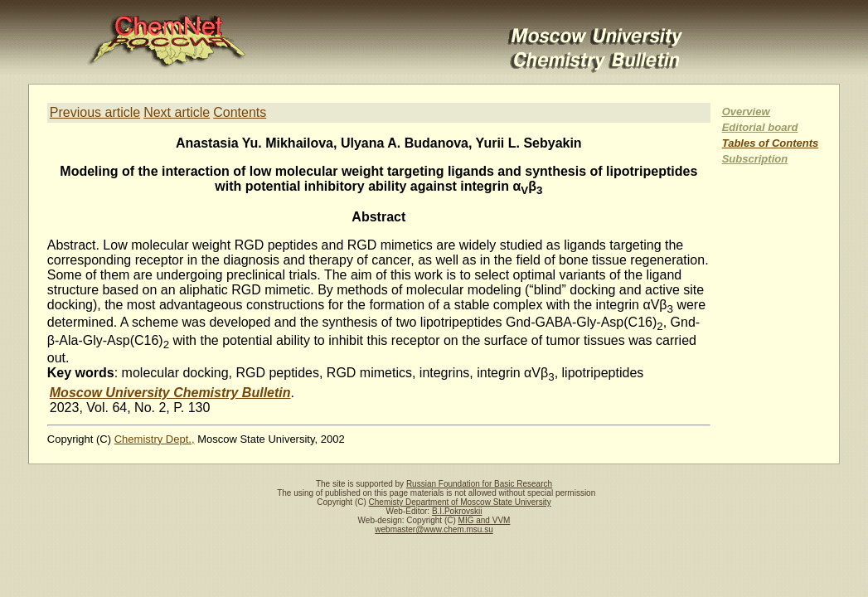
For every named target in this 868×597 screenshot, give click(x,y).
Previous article (95, 112)
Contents (240, 112)
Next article (177, 112)
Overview (746, 112)
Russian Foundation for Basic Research (479, 484)
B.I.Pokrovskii (457, 511)
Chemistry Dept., (155, 439)
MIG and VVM (485, 520)
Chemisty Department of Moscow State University (460, 502)
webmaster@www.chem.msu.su (434, 529)
